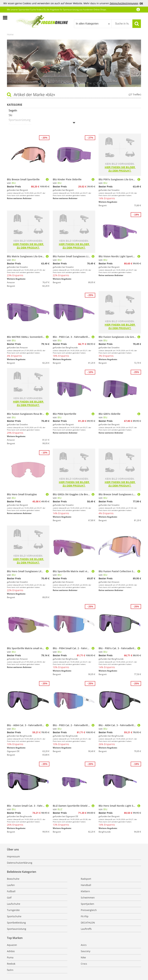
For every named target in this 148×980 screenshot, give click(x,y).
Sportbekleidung (16, 923)
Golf (9, 898)
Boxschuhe (13, 879)
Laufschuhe (14, 904)
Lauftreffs (86, 929)
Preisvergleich (89, 910)
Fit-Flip (85, 916)
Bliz (14, 183)
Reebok (11, 964)
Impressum (13, 856)
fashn (10, 970)
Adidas (11, 951)
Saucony (86, 951)
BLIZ (60, 809)
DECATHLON (88, 923)
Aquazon (12, 945)
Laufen (11, 885)
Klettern (85, 891)
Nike (83, 957)
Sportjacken (87, 904)
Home (10, 34)
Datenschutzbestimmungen (124, 3)
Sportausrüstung (17, 929)
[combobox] (93, 24)
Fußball (11, 891)
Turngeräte (13, 910)
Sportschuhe (14, 916)
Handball (86, 885)
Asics (84, 945)
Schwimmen (88, 898)
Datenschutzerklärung (20, 863)
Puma (10, 957)
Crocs (84, 964)
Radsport (86, 879)
